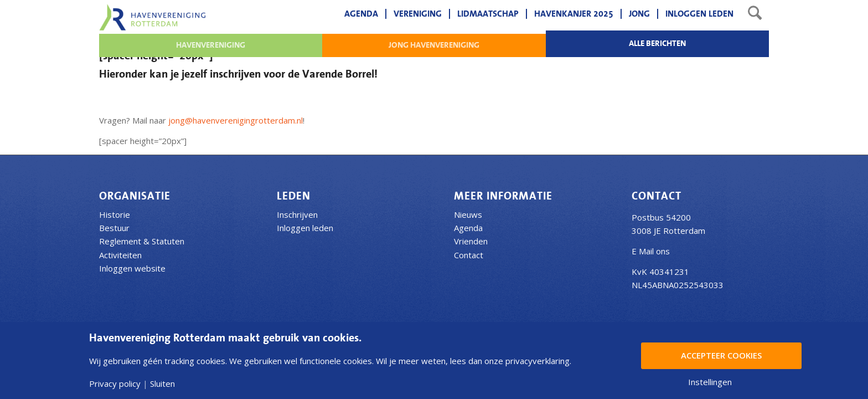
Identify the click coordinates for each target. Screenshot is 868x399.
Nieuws (468, 214)
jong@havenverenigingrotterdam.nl (236, 120)
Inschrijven (297, 214)
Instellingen (710, 382)
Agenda (468, 228)
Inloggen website (132, 268)
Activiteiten (120, 255)
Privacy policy (115, 384)
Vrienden (471, 241)
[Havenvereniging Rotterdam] (152, 17)
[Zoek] (755, 14)
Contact (469, 255)
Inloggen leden (305, 228)
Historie (115, 214)
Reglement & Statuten (142, 241)
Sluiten (162, 384)
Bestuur (114, 228)
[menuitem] (361, 14)
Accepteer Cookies (721, 355)
